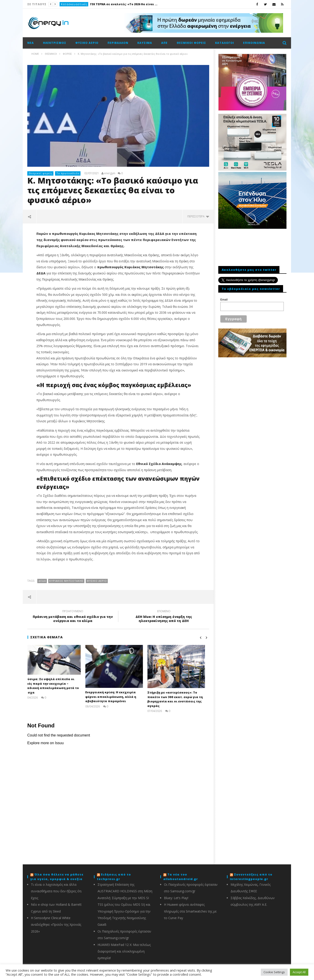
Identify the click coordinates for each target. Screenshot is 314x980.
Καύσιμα (145, 43)
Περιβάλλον (118, 43)
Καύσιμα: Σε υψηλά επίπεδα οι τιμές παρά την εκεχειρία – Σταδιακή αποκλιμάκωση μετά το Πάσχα (55, 686)
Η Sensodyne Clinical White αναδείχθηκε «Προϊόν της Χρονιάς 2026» (56, 925)
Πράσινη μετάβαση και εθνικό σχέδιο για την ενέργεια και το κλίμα (73, 617)
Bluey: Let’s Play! (176, 898)
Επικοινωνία (254, 43)
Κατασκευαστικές (74, 4)
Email (224, 300)
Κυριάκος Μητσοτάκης (66, 581)
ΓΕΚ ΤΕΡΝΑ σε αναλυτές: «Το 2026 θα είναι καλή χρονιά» (124, 4)
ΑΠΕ (164, 43)
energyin (110, 173)
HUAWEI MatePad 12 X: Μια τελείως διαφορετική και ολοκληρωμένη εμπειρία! (124, 951)
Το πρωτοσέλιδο (68, 173)
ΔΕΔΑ (42, 581)
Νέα (31, 43)
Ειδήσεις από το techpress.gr (114, 877)
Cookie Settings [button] (274, 972)
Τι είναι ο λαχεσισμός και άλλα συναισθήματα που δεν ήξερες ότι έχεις (56, 891)
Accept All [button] (299, 972)
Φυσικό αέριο (87, 43)
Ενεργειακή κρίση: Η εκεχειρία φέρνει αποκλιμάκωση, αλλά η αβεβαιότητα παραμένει (115, 697)
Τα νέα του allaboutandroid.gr (181, 877)
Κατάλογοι (225, 43)
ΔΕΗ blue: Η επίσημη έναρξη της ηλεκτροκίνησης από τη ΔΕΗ (164, 617)
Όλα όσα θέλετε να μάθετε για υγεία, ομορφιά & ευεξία (57, 877)
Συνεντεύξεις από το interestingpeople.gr (251, 877)
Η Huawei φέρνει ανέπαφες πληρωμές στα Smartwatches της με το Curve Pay (190, 911)
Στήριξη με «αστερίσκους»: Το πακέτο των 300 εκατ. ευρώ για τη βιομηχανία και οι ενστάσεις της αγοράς (179, 699)
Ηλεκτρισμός (55, 43)
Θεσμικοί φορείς (191, 43)
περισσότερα (198, 216)
